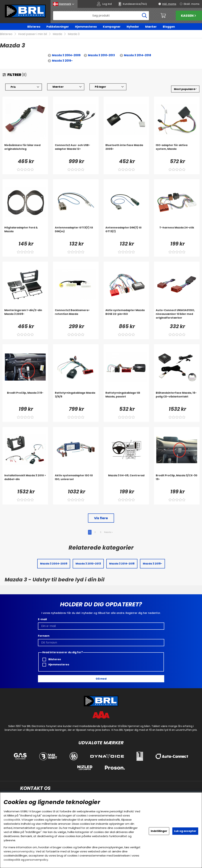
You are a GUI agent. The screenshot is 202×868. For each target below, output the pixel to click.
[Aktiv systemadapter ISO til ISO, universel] (76, 481)
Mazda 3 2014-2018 (138, 55)
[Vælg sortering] (185, 89)
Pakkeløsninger (58, 27)
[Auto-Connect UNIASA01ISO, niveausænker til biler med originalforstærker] (177, 316)
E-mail (42, 619)
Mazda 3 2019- (62, 61)
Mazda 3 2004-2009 (66, 55)
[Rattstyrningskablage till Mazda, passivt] (126, 398)
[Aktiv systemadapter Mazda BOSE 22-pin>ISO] (126, 316)
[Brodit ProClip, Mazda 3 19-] (25, 398)
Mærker (151, 27)
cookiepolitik (12, 820)
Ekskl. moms (192, 4)
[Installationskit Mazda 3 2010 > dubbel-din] (25, 481)
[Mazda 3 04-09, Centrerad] (126, 481)
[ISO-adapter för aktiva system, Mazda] (177, 151)
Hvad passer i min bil (33, 34)
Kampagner (112, 27)
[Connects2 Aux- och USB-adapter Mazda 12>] (76, 151)
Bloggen (169, 27)
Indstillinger (159, 831)
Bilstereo (34, 27)
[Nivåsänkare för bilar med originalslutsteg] (25, 151)
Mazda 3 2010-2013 (101, 55)
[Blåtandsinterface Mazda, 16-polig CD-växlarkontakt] (177, 398)
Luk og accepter (185, 831)
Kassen (189, 16)
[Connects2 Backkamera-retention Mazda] (76, 316)
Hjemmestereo (86, 27)
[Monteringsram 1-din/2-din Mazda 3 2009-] (25, 316)
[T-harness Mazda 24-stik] (177, 233)
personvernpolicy (23, 851)
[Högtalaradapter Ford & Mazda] (25, 233)
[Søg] (101, 16)
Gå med (101, 679)
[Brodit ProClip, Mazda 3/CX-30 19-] (177, 481)
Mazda (57, 34)
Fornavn (44, 636)
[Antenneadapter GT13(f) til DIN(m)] (76, 233)
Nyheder (133, 27)
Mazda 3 (74, 34)
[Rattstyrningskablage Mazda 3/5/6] (76, 398)
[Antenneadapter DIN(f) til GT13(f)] (126, 233)
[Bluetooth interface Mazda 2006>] (126, 151)
